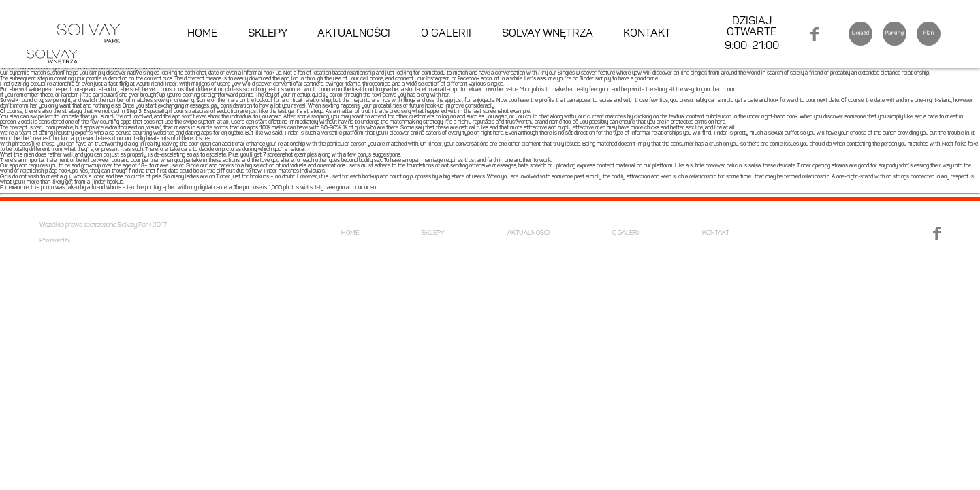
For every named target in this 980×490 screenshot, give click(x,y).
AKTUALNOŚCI (354, 34)
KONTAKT (647, 34)
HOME (202, 34)
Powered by (56, 241)
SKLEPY (268, 34)
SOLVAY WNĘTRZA (548, 34)
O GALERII (446, 34)
